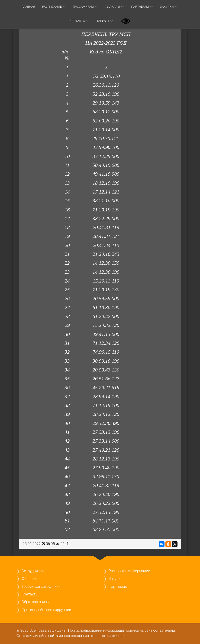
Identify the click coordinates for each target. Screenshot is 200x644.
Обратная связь (35, 602)
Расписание (52, 7)
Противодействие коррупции (46, 610)
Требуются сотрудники (41, 586)
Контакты (77, 21)
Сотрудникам (33, 571)
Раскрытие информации (129, 571)
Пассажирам (83, 7)
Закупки (167, 7)
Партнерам (140, 7)
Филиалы (113, 7)
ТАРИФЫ (103, 21)
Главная (28, 7)
